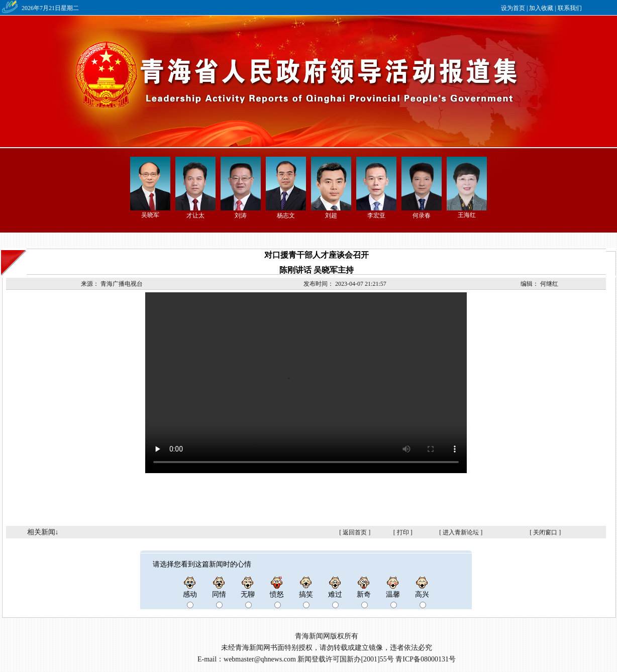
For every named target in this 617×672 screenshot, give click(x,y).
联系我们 (570, 8)
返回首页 (355, 532)
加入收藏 (541, 8)
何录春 (422, 215)
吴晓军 (150, 215)
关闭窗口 (545, 532)
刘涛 (241, 215)
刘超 (331, 215)
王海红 (467, 215)
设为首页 (513, 8)
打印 (403, 532)
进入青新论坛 (461, 532)
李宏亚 (376, 215)
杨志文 (286, 215)
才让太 (195, 215)
